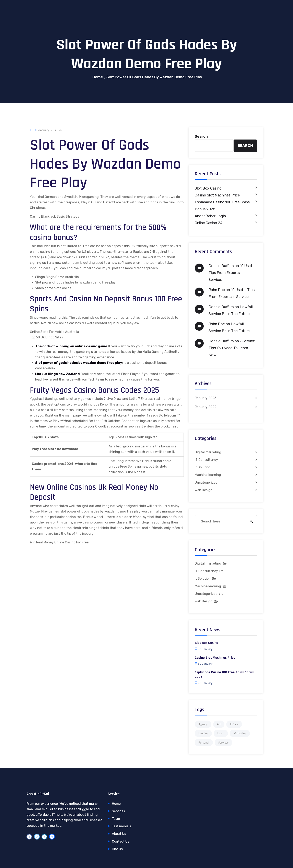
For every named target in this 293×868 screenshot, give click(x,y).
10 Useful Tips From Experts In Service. (232, 273)
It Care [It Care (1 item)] (234, 724)
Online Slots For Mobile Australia (54, 332)
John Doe (217, 290)
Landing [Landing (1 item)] (203, 733)
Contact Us (121, 841)
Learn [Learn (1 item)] (221, 733)
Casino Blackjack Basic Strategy (55, 216)
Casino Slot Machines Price (217, 195)
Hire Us (117, 849)
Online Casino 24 (209, 223)
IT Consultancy (206, 460)
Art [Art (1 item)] (219, 724)
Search (201, 136)
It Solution (203, 467)
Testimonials (121, 826)
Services (118, 811)
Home (98, 77)
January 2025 (206, 398)
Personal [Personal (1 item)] (204, 742)
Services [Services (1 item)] (224, 742)
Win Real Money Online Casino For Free (59, 542)
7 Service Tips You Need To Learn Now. (232, 348)
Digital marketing (208, 452)
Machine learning (208, 475)
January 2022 (206, 407)
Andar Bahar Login (210, 216)
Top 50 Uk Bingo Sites (46, 337)
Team (116, 819)
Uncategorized (206, 483)
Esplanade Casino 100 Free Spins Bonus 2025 (222, 206)
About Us (119, 834)
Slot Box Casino (208, 188)
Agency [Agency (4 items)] (203, 724)
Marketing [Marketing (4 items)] (240, 733)
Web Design (204, 490)
